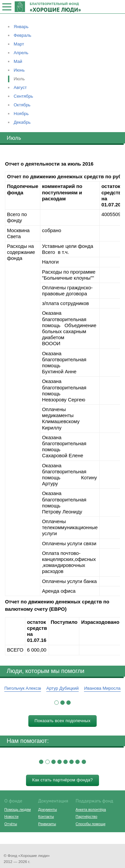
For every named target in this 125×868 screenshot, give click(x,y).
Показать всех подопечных (63, 721)
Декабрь (22, 122)
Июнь (19, 70)
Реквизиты (47, 824)
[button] (56, 703)
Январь (21, 27)
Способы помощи (90, 824)
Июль (19, 79)
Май (18, 61)
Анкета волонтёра (91, 809)
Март (19, 44)
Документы (48, 809)
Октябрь (22, 105)
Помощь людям (17, 809)
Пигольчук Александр (26, 688)
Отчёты (11, 824)
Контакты (46, 816)
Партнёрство (86, 816)
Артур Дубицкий (62, 688)
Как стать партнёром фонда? (62, 780)
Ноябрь (21, 114)
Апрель (21, 53)
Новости (11, 816)
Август (20, 87)
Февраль (22, 35)
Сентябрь (23, 96)
